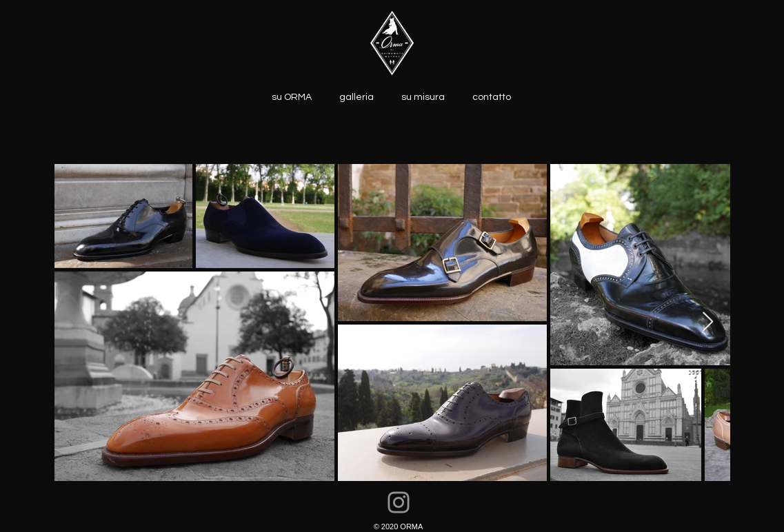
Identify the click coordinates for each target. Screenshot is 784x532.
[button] (356, 96)
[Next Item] (708, 322)
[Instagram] (399, 502)
